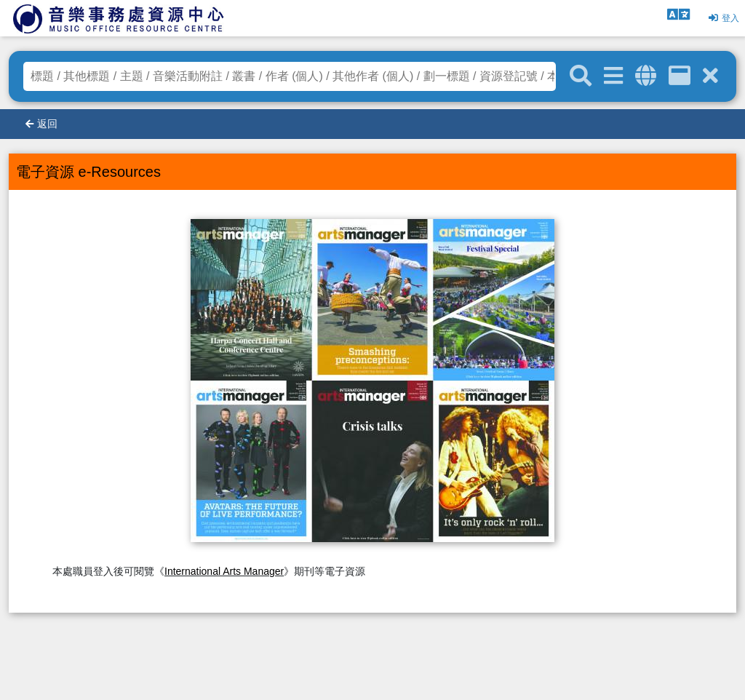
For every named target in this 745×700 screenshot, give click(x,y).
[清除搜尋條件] (710, 76)
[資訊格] (680, 76)
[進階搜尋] (613, 76)
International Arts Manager (224, 571)
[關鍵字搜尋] (581, 76)
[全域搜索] (646, 76)
